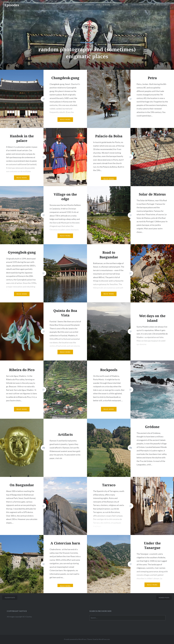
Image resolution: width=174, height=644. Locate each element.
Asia (98, 5)
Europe (107, 5)
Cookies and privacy (141, 5)
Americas (89, 5)
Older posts (10, 598)
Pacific (116, 5)
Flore (125, 5)
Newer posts (164, 598)
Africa (79, 5)
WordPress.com (104, 639)
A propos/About (162, 5)
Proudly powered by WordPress (75, 639)
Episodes (12, 5)
